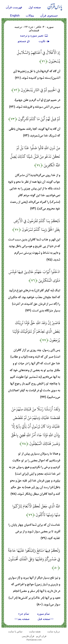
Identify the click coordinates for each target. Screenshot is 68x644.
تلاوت (44, 41)
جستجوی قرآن (49, 16)
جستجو (24, 41)
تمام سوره (43, 614)
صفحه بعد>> (22, 619)
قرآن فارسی (28, 636)
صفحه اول (35, 7)
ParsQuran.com (34, 640)
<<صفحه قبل (46, 619)
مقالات (30, 16)
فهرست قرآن (14, 7)
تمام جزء (24, 614)
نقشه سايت (35, 632)
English (15, 16)
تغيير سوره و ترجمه (34, 36)
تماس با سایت (15, 632)
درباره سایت (53, 632)
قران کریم (41, 636)
